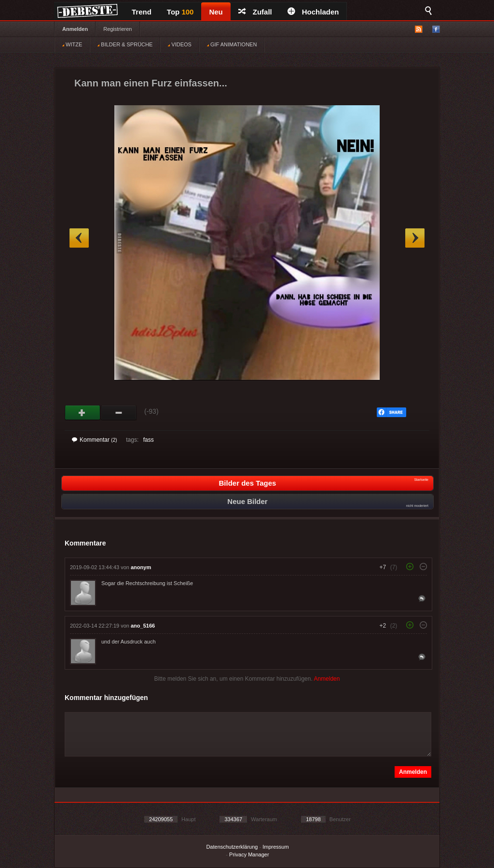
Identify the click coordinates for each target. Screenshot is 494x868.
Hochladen (313, 12)
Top (180, 12)
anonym (141, 567)
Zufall (255, 12)
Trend (142, 12)
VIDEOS (180, 44)
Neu (216, 12)
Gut (83, 413)
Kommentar (95, 440)
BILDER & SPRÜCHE (125, 44)
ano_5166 (143, 626)
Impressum (275, 847)
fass (149, 440)
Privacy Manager (249, 854)
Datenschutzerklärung (232, 847)
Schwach (119, 413)
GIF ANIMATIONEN (232, 44)
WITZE (72, 44)
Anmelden (75, 29)
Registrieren (117, 29)
